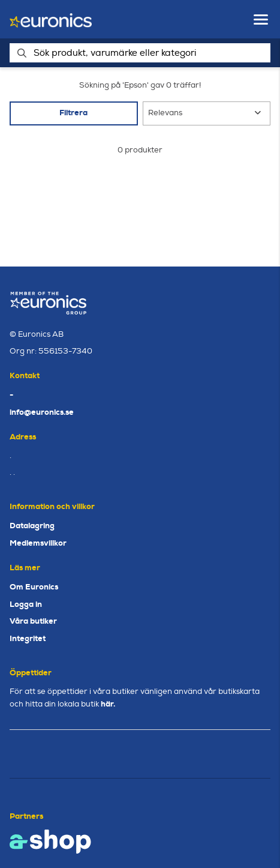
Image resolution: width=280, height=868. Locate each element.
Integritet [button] (28, 638)
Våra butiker (33, 621)
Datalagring (32, 526)
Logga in (26, 604)
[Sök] (140, 53)
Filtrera (73, 113)
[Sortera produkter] (207, 113)
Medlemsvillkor (38, 543)
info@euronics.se (42, 412)
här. (108, 704)
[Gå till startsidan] (51, 20)
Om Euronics (34, 587)
